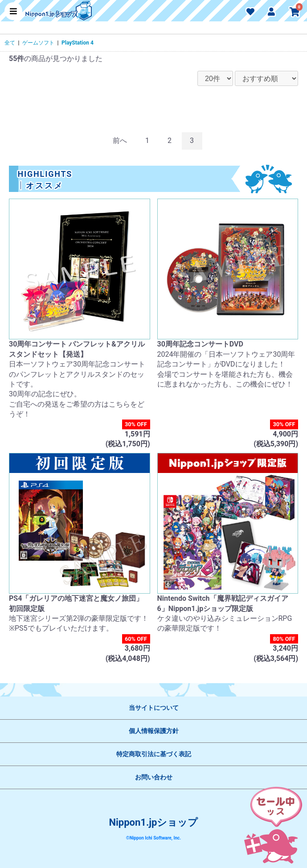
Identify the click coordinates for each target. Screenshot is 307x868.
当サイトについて (154, 708)
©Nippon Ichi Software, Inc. (153, 838)
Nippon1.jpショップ (154, 822)
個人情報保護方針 (154, 731)
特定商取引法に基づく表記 (154, 754)
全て (10, 43)
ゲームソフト (38, 43)
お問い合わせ (154, 777)
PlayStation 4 (78, 43)
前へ (120, 141)
